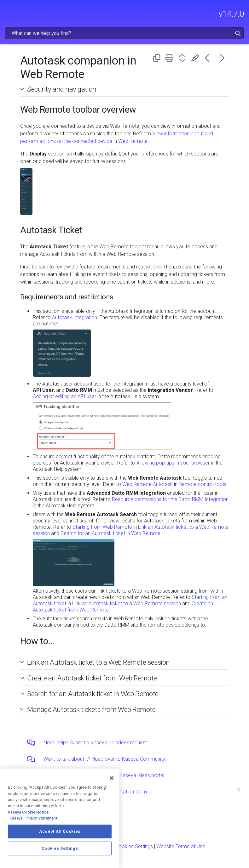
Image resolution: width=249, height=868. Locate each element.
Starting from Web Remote (102, 527)
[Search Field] (124, 33)
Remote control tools (203, 484)
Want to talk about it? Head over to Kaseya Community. (105, 759)
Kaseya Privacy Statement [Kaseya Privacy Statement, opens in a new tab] (33, 818)
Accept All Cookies (60, 831)
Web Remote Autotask (148, 484)
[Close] (112, 778)
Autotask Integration (75, 317)
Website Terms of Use (181, 846)
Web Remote (133, 141)
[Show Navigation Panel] (9, 11)
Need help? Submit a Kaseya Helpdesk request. (96, 743)
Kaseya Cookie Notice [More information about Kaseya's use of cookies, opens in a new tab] (28, 812)
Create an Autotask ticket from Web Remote (92, 678)
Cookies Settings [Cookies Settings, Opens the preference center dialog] (60, 848)
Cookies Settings (134, 846)
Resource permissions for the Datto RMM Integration (170, 499)
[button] (238, 33)
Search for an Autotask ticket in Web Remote (110, 533)
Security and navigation (62, 89)
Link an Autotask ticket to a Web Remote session (127, 603)
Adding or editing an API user (64, 396)
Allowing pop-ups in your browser (173, 463)
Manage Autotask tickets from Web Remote (91, 709)
